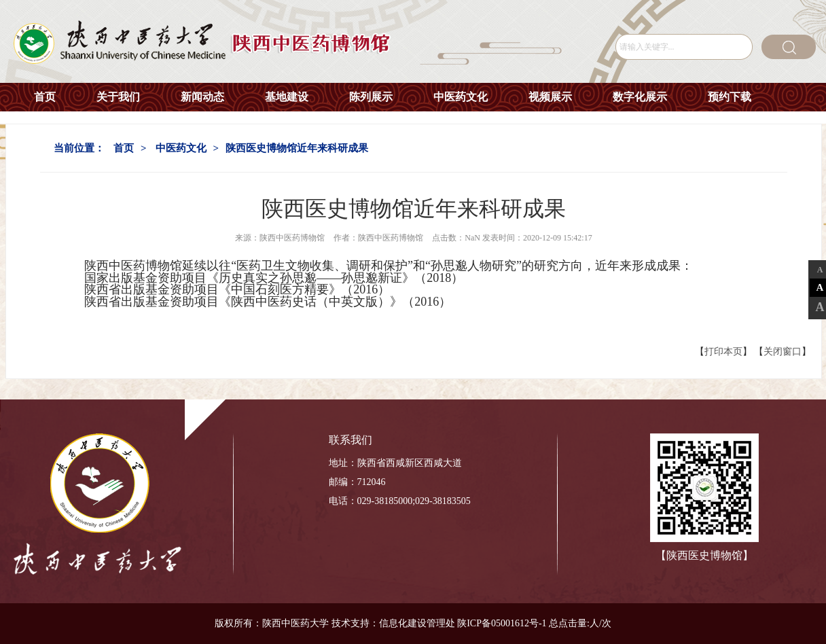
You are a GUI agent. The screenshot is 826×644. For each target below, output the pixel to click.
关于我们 (118, 97)
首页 (45, 97)
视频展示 (550, 97)
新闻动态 (202, 97)
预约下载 (730, 97)
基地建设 (287, 97)
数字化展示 (640, 97)
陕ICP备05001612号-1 (502, 623)
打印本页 (723, 352)
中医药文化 (461, 97)
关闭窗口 (783, 352)
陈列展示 (371, 97)
